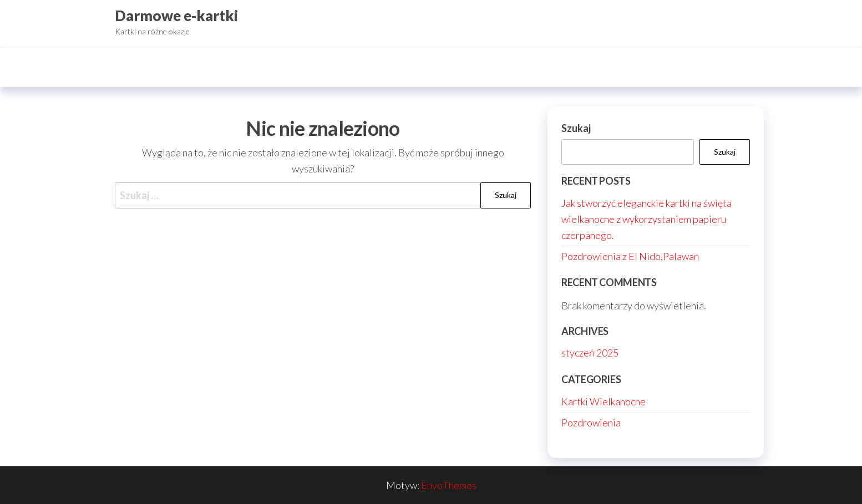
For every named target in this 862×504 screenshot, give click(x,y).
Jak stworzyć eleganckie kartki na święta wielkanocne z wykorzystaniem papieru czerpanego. (646, 219)
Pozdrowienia (591, 422)
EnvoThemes (449, 485)
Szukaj (576, 128)
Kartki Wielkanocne (604, 401)
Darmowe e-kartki (176, 16)
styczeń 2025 (590, 353)
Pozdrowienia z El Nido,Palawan (630, 256)
